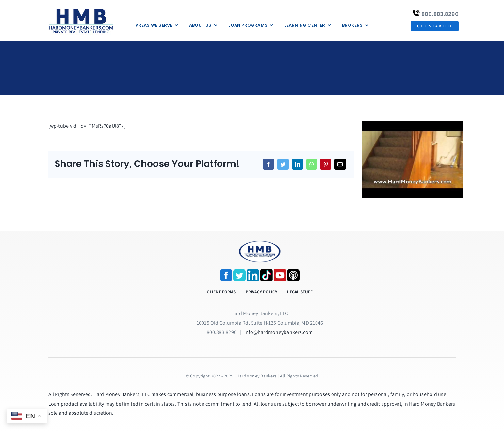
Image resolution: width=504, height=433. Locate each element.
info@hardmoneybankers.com (279, 332)
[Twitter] (283, 164)
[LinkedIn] (298, 164)
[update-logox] (81, 9)
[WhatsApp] (312, 164)
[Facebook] (268, 164)
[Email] (340, 164)
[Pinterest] (326, 164)
